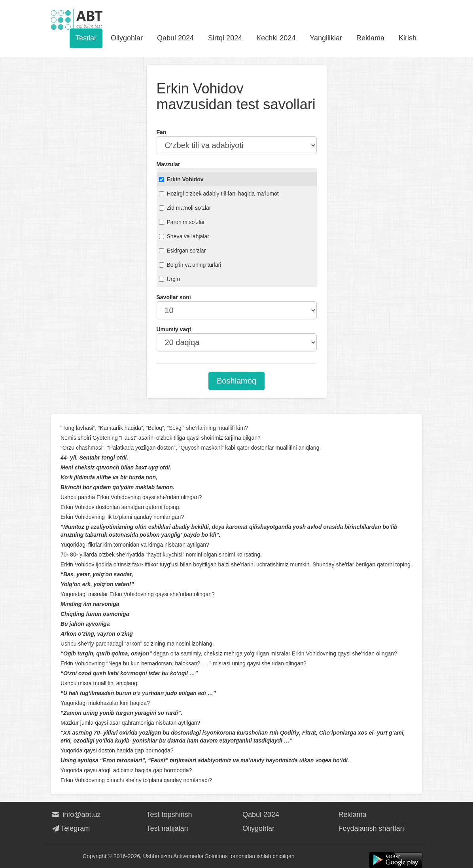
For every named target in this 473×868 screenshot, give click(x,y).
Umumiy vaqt (174, 329)
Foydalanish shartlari (371, 828)
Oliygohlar (127, 38)
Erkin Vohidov (181, 179)
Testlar (86, 38)
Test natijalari (167, 828)
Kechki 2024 (276, 38)
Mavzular (168, 164)
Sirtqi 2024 (225, 38)
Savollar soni (174, 297)
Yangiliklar (326, 38)
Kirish (408, 38)
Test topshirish (169, 815)
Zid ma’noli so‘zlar (185, 208)
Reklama (370, 38)
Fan (162, 132)
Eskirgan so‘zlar (183, 251)
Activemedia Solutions (201, 856)
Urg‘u (169, 279)
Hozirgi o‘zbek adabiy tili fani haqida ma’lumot (219, 194)
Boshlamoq (236, 381)
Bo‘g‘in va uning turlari (190, 265)
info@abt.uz (76, 815)
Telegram (70, 828)
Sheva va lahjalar (184, 236)
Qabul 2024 (175, 38)
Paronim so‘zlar (182, 222)
